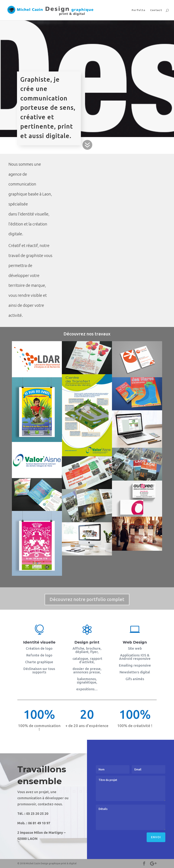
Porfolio (138, 10)
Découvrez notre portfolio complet (87, 599)
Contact (156, 10)
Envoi (156, 837)
